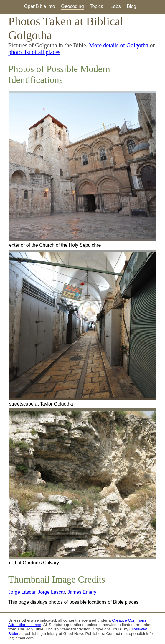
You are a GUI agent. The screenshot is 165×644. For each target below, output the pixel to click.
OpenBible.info (40, 6)
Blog (131, 6)
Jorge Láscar (22, 592)
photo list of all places (34, 52)
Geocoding (72, 6)
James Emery (82, 592)
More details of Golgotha (119, 45)
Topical (97, 6)
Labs (116, 6)
